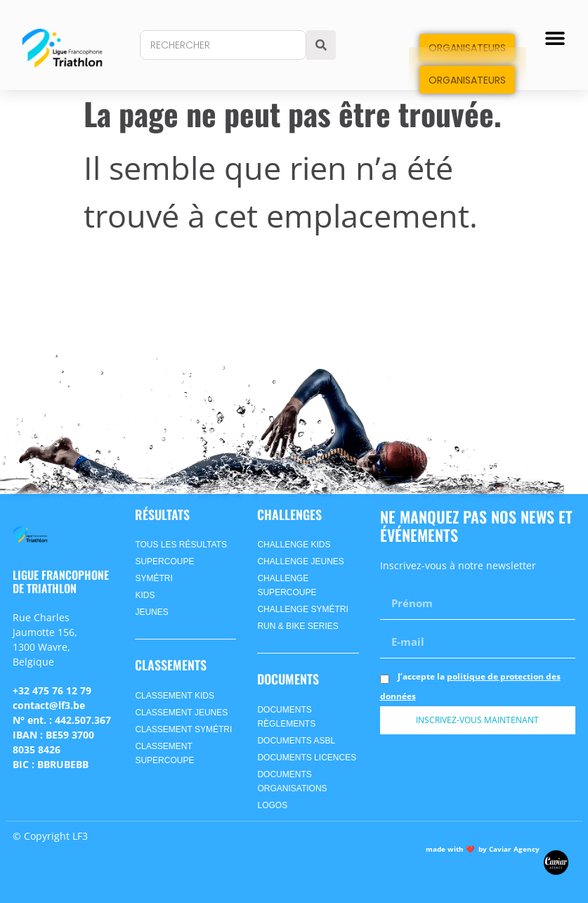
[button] (555, 38)
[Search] (321, 45)
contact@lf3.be (49, 705)
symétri (153, 578)
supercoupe (164, 561)
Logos (272, 805)
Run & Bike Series (298, 626)
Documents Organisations (292, 781)
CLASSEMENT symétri (183, 729)
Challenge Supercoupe (287, 585)
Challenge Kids (294, 545)
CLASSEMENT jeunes (181, 713)
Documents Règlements (286, 717)
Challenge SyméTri (302, 609)
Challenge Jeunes (300, 561)
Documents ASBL (296, 741)
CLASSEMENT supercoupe (164, 753)
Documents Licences (307, 758)
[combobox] (223, 45)
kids (145, 595)
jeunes (151, 612)
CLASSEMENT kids (174, 696)
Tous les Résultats (181, 545)
